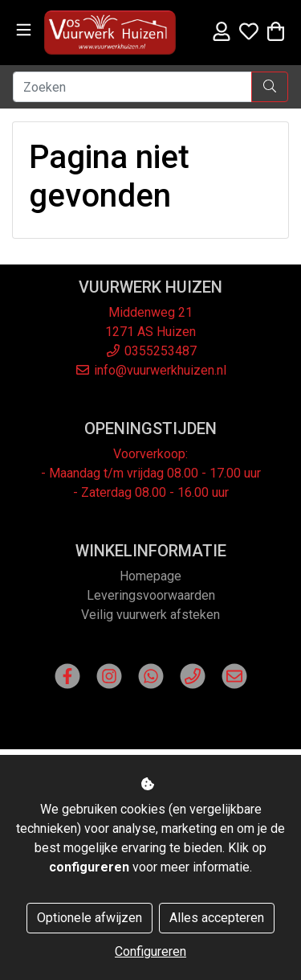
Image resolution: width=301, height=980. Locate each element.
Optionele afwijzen (89, 918)
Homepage (150, 576)
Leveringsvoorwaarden (151, 595)
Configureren (150, 951)
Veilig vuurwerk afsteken (150, 615)
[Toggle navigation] (24, 30)
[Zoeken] (132, 87)
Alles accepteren (217, 918)
